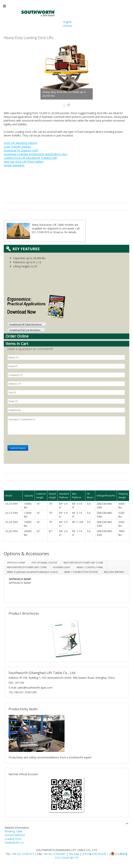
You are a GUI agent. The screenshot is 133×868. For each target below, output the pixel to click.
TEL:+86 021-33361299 (23, 692)
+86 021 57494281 (54, 854)
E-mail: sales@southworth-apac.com (31, 688)
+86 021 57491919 (23, 854)
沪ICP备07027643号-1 (95, 854)
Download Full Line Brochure (25, 330)
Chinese (67, 26)
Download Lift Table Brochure (25, 325)
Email (57, 232)
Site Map (74, 854)
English (67, 22)
